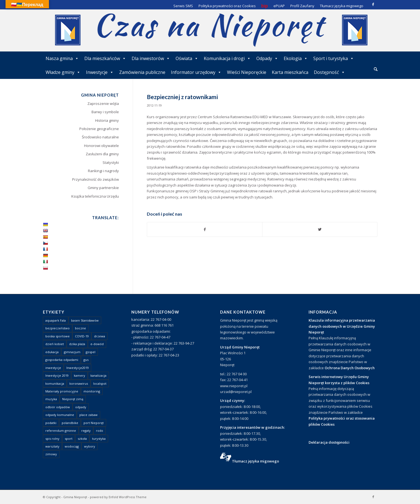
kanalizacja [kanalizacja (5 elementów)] (98, 375)
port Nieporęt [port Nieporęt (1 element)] (94, 423)
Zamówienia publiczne (142, 72)
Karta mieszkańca (290, 72)
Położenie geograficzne (99, 129)
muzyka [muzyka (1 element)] (51, 399)
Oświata (187, 58)
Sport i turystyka (334, 58)
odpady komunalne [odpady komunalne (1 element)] (60, 415)
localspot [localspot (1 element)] (100, 383)
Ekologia (296, 58)
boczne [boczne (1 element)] (80, 328)
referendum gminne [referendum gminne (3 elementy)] (61, 431)
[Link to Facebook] (373, 4)
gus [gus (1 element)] (86, 360)
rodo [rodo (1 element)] (100, 431)
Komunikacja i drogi (227, 58)
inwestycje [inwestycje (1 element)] (53, 368)
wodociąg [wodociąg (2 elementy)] (72, 446)
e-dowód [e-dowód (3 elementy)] (97, 344)
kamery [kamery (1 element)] (79, 375)
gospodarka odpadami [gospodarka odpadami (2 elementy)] (62, 360)
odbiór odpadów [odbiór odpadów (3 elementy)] (58, 407)
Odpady (267, 58)
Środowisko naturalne (100, 137)
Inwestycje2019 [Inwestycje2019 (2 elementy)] (78, 368)
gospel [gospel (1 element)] (91, 352)
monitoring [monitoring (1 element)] (92, 391)
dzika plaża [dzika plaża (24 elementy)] (77, 344)
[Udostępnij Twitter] (320, 229)
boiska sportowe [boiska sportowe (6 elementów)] (58, 336)
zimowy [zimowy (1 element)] (51, 454)
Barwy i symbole (105, 112)
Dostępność (329, 72)
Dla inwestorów (151, 58)
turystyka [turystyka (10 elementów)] (99, 439)
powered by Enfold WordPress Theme (118, 497)
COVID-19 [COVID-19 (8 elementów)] (82, 336)
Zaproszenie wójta (103, 104)
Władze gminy (63, 72)
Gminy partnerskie (103, 188)
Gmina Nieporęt (75, 497)
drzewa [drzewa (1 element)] (100, 336)
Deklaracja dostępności (329, 442)
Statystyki (111, 162)
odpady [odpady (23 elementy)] (81, 407)
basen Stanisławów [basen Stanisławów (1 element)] (85, 320)
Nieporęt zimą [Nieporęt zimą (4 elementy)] (73, 399)
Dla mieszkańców (105, 58)
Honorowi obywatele (101, 146)
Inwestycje (100, 72)
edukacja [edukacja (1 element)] (52, 352)
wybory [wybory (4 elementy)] (90, 446)
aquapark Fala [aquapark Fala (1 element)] (56, 320)
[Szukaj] (376, 69)
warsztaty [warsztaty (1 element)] (52, 446)
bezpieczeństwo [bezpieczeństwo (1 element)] (58, 328)
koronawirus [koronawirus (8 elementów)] (79, 383)
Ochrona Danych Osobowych (350, 368)
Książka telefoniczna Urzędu (95, 196)
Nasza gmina (62, 58)
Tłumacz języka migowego (255, 461)
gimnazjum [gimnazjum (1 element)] (72, 352)
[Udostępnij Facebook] (205, 229)
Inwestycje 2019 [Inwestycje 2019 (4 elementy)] (57, 375)
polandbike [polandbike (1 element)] (70, 423)
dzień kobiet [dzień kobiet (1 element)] (55, 344)
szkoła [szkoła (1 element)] (82, 439)
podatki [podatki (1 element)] (51, 423)
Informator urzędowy (196, 72)
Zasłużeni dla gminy (102, 154)
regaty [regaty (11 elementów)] (86, 431)
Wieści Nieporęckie (247, 72)
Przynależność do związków (96, 179)
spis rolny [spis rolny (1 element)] (52, 439)
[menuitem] (376, 69)
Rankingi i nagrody (103, 171)
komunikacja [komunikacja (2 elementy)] (55, 383)
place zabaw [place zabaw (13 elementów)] (88, 415)
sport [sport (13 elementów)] (69, 439)
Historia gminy (107, 120)
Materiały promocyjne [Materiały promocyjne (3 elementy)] (62, 391)
